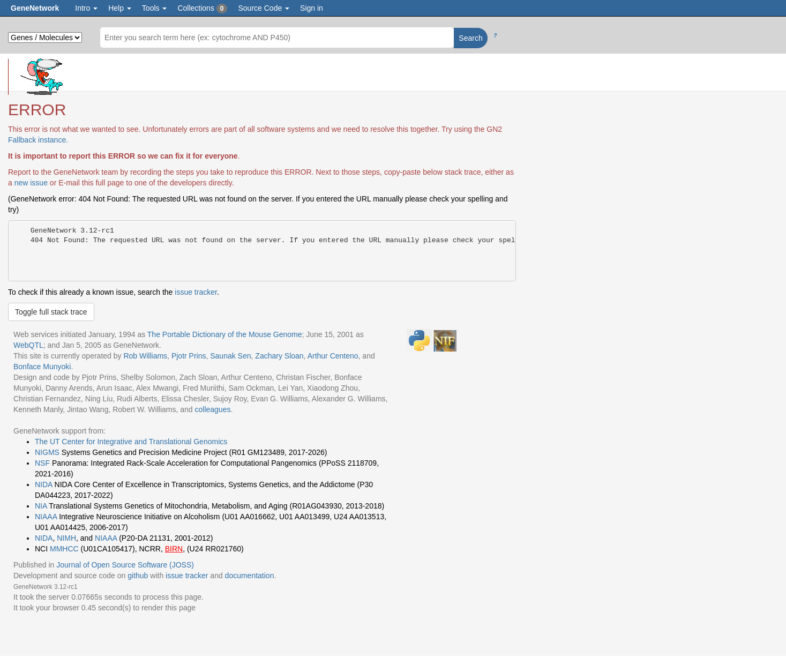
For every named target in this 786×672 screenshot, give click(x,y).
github (138, 576)
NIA (41, 506)
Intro (86, 8)
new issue (31, 183)
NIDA (44, 484)
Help (120, 8)
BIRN (174, 549)
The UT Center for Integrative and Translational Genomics (131, 442)
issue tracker (196, 292)
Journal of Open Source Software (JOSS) (125, 565)
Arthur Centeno (333, 356)
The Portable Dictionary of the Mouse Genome (225, 334)
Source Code (264, 8)
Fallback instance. (38, 140)
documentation (250, 576)
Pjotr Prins (189, 356)
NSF (42, 463)
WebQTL (28, 345)
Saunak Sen (230, 356)
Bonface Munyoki (42, 367)
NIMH (66, 538)
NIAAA (46, 517)
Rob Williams (145, 356)
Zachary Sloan (279, 356)
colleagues (212, 409)
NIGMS (47, 452)
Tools (155, 8)
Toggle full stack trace (51, 312)
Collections (202, 9)
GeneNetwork (35, 8)
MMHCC (64, 549)
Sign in (312, 8)
